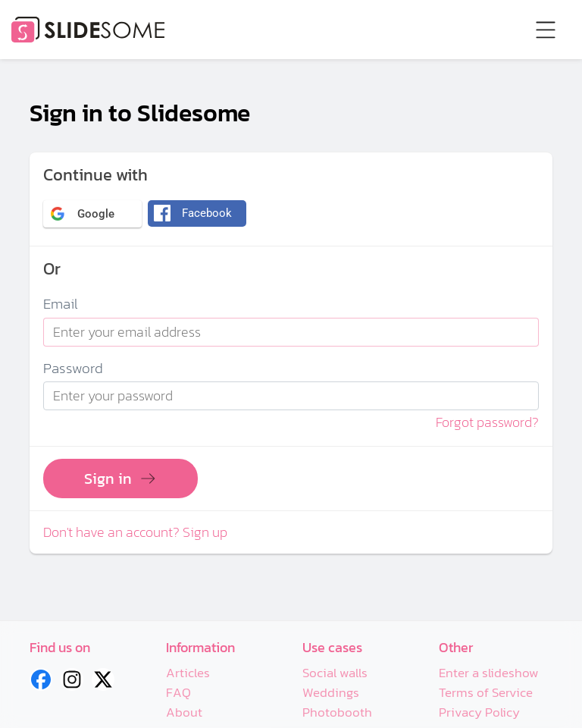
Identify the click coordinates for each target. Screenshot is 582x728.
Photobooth (337, 712)
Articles (188, 673)
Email (61, 304)
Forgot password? (487, 422)
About (184, 712)
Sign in (120, 479)
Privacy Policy (479, 712)
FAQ (179, 693)
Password (73, 369)
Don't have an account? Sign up (135, 532)
